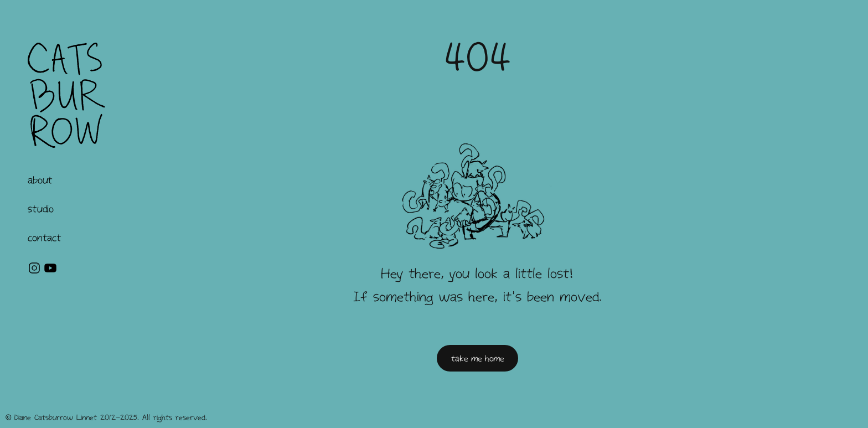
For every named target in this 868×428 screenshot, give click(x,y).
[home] (66, 95)
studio (41, 209)
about (40, 180)
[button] (40, 180)
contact (44, 238)
